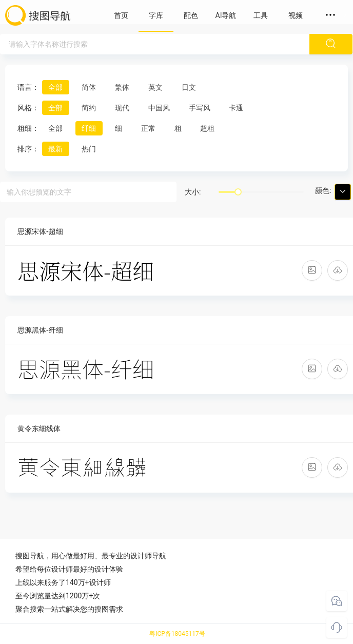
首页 (121, 15)
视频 (296, 15)
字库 (156, 15)
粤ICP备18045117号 (177, 634)
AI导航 (226, 15)
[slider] (238, 192)
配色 (191, 15)
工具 (261, 15)
